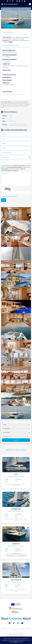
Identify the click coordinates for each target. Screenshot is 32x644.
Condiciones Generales (16, 634)
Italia (11, 42)
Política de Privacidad (16, 636)
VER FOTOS (10, 26)
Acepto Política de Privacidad (9, 196)
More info (21, 642)
